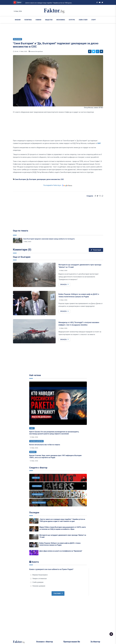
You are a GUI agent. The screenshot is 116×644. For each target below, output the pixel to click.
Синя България (20, 179)
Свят (32, 428)
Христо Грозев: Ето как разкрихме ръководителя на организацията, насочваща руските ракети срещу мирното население (54, 433)
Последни (34, 513)
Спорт (94, 20)
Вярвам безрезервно (39, 575)
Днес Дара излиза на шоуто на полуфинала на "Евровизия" (61, 551)
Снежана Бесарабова (36, 51)
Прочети (64, 285)
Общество (49, 20)
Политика (28, 20)
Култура (72, 20)
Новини (38, 20)
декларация (41, 179)
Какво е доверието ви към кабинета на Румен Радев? (51, 569)
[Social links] (97, 2)
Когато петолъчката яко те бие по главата (45, 445)
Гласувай (58, 593)
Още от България (22, 257)
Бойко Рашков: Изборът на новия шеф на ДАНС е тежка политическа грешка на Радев (60, 544)
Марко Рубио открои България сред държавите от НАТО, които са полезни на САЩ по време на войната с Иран (63, 528)
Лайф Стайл (83, 20)
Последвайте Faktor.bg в (58, 185)
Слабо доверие (37, 582)
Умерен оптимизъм (38, 579)
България (33, 179)
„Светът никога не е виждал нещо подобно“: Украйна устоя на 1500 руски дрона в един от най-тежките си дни (62, 520)
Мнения (18, 20)
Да (28, 179)
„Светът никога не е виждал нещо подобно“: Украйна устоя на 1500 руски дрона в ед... (45, 3)
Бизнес (33, 452)
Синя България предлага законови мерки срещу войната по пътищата (49, 239)
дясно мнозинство (53, 179)
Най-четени (35, 375)
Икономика (61, 20)
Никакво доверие (38, 586)
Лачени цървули (36, 441)
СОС (62, 179)
